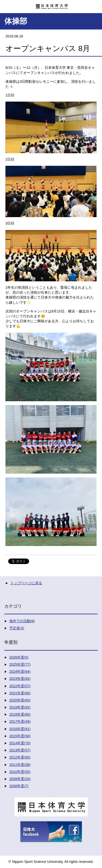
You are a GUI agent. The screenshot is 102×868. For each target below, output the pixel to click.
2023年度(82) (20, 679)
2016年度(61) (20, 729)
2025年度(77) (20, 664)
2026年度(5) (19, 657)
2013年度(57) (20, 750)
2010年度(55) (20, 772)
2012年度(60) (20, 757)
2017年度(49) (20, 721)
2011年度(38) (20, 765)
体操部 (16, 21)
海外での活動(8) (22, 621)
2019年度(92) (20, 707)
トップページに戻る (26, 583)
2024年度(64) (20, 671)
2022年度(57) (20, 686)
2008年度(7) (19, 786)
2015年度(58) (20, 736)
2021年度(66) (20, 693)
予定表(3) (17, 628)
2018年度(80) (20, 714)
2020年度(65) (20, 700)
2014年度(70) (20, 743)
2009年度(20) (20, 779)
